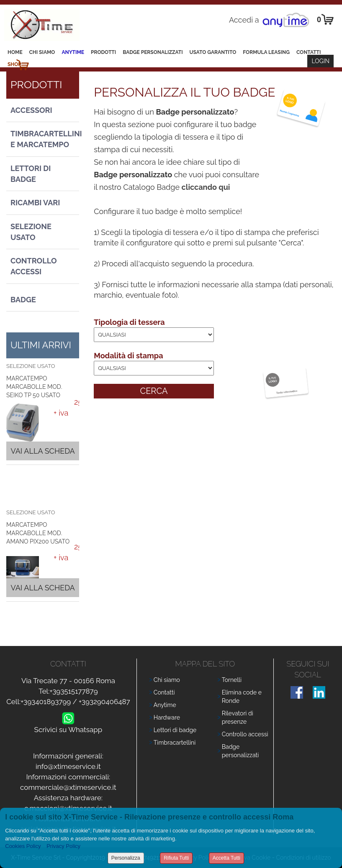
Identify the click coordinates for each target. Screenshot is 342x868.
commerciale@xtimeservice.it (68, 787)
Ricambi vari (35, 203)
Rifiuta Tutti (176, 858)
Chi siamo (42, 52)
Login (320, 61)
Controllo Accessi (34, 266)
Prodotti (103, 52)
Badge (23, 300)
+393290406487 (104, 702)
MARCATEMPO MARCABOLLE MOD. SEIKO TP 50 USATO (34, 387)
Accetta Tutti (226, 858)
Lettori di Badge (31, 174)
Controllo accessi (245, 734)
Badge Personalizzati (153, 52)
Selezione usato (31, 232)
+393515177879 (73, 691)
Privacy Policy (63, 846)
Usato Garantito (213, 52)
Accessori (31, 110)
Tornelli (232, 680)
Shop (14, 64)
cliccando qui (206, 187)
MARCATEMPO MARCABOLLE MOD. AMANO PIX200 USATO (38, 533)
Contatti (309, 52)
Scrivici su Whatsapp (68, 728)
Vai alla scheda (42, 451)
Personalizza (126, 858)
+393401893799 (46, 702)
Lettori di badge (175, 730)
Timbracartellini (175, 743)
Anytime (73, 52)
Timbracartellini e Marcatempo (45, 139)
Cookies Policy (23, 846)
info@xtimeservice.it (68, 766)
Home (15, 52)
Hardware (167, 717)
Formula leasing (266, 52)
